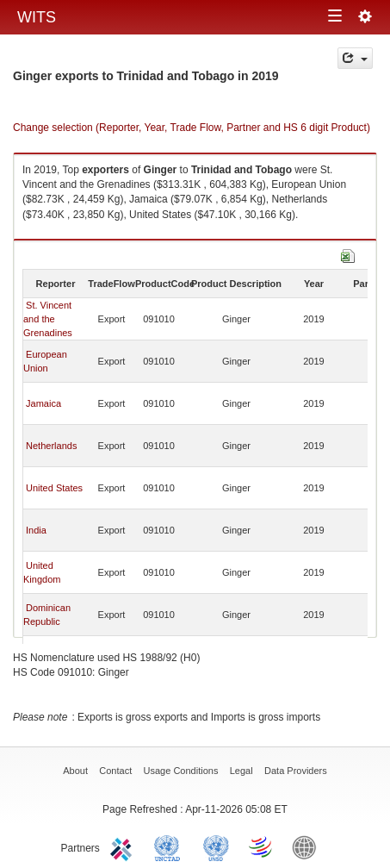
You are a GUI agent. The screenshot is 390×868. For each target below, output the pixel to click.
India (36, 530)
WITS (37, 17)
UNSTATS (216, 846)
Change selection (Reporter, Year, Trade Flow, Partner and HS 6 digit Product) (192, 128)
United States (54, 488)
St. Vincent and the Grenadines (48, 319)
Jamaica (43, 403)
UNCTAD (170, 846)
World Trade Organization (262, 846)
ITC (124, 846)
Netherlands (51, 446)
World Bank (308, 846)
